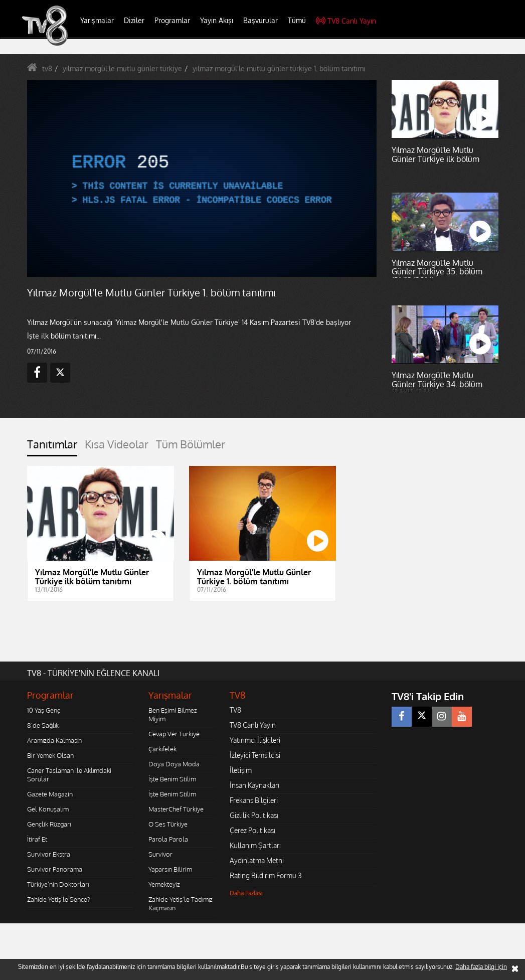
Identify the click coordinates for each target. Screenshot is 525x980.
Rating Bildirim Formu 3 (266, 875)
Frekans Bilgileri (254, 800)
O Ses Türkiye (168, 824)
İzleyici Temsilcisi (255, 755)
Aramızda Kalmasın (54, 740)
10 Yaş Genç (44, 710)
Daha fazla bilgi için (481, 967)
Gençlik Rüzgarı (49, 824)
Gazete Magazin (50, 794)
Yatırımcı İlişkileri (255, 740)
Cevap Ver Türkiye (174, 734)
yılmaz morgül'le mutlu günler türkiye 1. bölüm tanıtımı (279, 68)
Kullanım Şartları (255, 845)
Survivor (160, 854)
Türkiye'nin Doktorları (58, 884)
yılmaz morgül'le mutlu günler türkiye (122, 68)
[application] (202, 179)
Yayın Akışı (217, 20)
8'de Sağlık (43, 725)
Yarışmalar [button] (97, 20)
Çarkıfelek (162, 749)
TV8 (235, 710)
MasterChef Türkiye (176, 809)
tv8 (47, 68)
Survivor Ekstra (49, 854)
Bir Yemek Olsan (50, 755)
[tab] (52, 447)
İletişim (241, 770)
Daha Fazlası (246, 893)
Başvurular (260, 20)
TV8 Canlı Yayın (346, 21)
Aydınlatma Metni (257, 860)
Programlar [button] (172, 20)
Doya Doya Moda (174, 764)
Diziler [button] (134, 20)
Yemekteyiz (164, 884)
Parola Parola (168, 839)
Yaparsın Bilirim (170, 869)
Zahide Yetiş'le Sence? (58, 899)
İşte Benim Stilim (172, 779)
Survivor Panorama (55, 869)
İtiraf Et (37, 839)
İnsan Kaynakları (254, 785)
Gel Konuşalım (48, 809)
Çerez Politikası (252, 830)
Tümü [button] (297, 20)
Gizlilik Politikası (254, 815)
